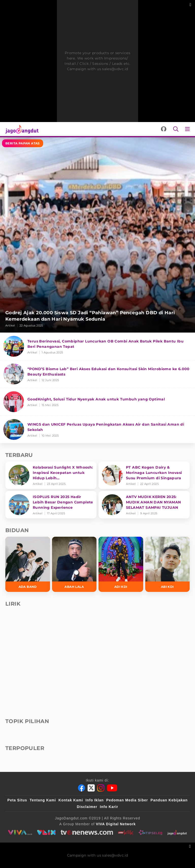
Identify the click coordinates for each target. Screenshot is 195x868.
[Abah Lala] (74, 564)
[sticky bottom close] (191, 846)
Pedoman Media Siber (127, 800)
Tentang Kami (43, 800)
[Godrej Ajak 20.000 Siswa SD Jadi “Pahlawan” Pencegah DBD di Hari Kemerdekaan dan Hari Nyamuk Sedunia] (97, 235)
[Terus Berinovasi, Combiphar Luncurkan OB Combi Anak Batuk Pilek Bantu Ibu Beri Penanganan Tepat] (97, 346)
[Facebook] (82, 788)
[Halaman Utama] (21, 129)
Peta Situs (17, 800)
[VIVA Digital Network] (116, 824)
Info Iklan (95, 800)
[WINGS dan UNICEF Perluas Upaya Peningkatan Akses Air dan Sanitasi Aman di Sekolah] (97, 429)
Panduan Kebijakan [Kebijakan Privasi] (169, 800)
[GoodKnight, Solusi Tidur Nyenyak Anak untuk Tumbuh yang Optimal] (97, 402)
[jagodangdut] (177, 832)
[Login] (164, 129)
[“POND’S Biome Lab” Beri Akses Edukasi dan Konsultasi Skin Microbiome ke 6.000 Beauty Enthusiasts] (97, 374)
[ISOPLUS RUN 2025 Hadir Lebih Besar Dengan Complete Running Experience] (51, 505)
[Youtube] (112, 788)
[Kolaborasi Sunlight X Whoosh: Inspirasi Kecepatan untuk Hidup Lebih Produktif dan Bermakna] (51, 475)
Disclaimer (87, 807)
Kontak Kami (71, 800)
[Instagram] (101, 788)
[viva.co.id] (20, 832)
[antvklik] (126, 832)
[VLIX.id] (46, 832)
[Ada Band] (28, 564)
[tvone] (87, 832)
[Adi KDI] (121, 564)
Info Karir (109, 807)
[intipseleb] (151, 832)
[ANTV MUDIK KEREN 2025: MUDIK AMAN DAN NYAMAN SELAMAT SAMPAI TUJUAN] (144, 505)
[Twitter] (91, 788)
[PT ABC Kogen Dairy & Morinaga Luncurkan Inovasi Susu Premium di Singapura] (144, 475)
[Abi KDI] (168, 564)
